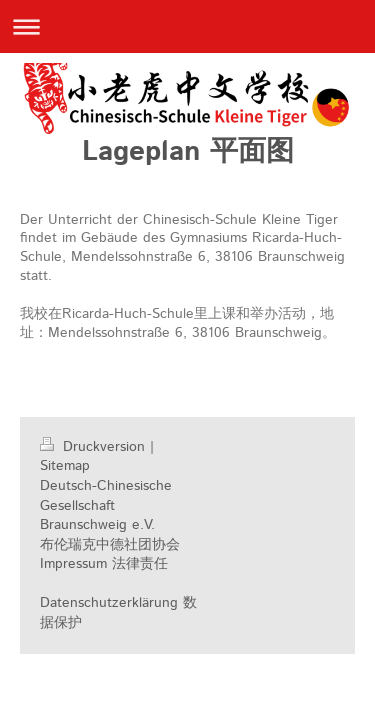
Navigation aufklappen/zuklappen (187, 26)
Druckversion (95, 447)
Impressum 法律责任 (104, 564)
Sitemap (65, 466)
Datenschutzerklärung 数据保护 (118, 613)
